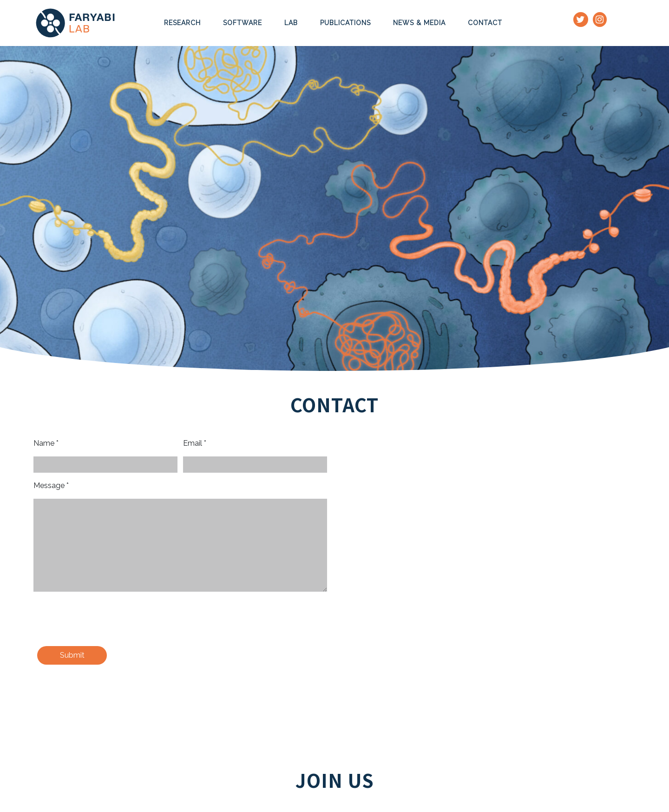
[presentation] (104, 621)
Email (195, 443)
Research (182, 23)
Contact (485, 23)
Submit (72, 655)
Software (243, 23)
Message (51, 485)
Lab (291, 23)
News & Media (419, 23)
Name (46, 443)
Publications (345, 23)
